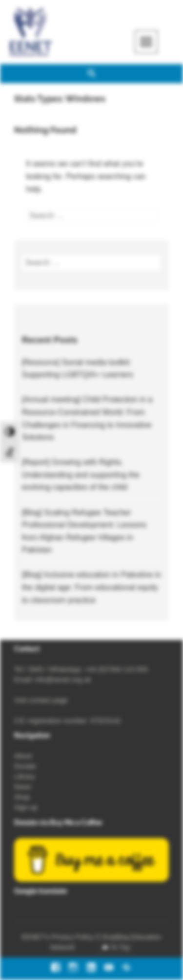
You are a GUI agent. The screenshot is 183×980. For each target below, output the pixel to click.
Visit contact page (41, 700)
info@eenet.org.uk (63, 680)
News (23, 787)
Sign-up (26, 807)
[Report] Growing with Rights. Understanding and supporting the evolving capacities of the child (81, 475)
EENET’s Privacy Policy (58, 937)
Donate (25, 766)
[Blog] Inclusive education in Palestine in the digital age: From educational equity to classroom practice (92, 587)
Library (25, 776)
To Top (120, 947)
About (23, 756)
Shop (22, 797)
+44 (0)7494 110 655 (116, 669)
